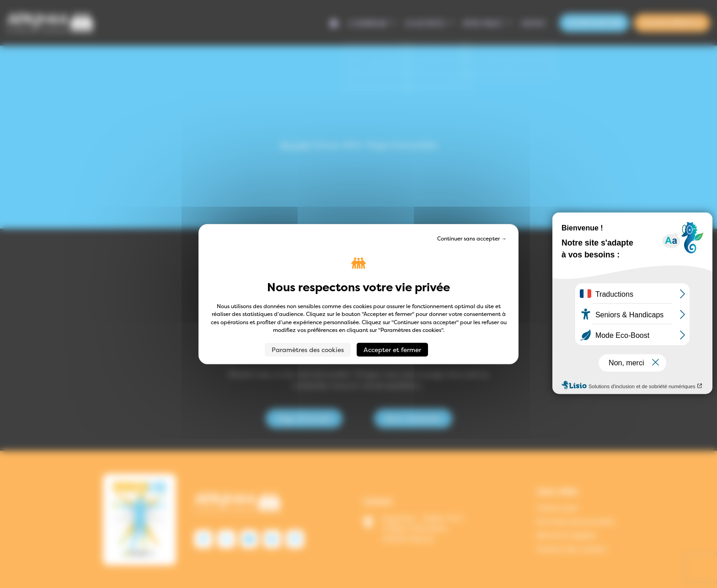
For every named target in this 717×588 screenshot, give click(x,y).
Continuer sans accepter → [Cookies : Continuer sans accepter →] (472, 238)
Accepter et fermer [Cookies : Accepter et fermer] (392, 349)
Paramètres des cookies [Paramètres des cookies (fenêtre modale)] (308, 349)
